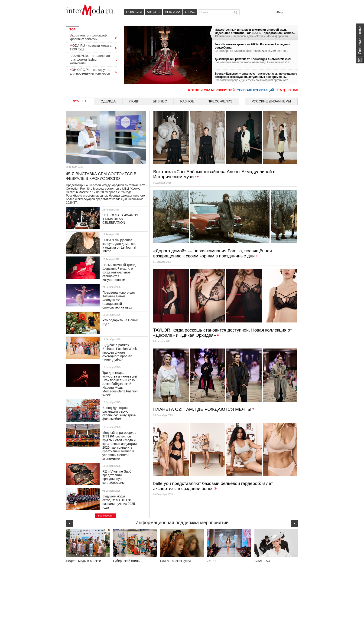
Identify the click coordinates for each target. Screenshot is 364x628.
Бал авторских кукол (176, 561)
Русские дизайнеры (271, 101)
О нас (190, 12)
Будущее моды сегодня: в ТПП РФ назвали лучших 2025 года (119, 502)
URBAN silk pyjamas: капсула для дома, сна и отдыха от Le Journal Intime (119, 246)
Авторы (153, 12)
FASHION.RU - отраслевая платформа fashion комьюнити (90, 59)
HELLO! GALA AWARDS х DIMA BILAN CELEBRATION (120, 219)
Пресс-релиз (220, 101)
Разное (187, 101)
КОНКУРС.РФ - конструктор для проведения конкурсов (91, 72)
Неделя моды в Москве (83, 561)
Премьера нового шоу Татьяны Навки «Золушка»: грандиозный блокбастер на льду (119, 300)
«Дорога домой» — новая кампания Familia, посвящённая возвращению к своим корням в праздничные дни (213, 253)
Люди (134, 101)
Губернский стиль (126, 561)
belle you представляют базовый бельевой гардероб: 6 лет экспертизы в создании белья (213, 486)
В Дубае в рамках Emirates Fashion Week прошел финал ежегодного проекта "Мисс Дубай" (120, 352)
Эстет (212, 561)
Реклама (172, 12)
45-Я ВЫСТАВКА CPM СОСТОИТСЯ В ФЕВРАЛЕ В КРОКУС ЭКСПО (101, 176)
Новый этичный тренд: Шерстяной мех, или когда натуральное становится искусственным (119, 272)
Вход (278, 12)
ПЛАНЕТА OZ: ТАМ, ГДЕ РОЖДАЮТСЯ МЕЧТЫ (204, 409)
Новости (134, 12)
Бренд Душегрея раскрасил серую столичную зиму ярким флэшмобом (119, 413)
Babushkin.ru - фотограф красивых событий (88, 37)
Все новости (105, 516)
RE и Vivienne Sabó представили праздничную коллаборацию (117, 477)
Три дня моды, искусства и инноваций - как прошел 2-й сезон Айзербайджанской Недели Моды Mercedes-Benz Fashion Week (120, 384)
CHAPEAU (262, 561)
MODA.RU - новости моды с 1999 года (91, 47)
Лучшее (80, 101)
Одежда (108, 101)
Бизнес (160, 101)
